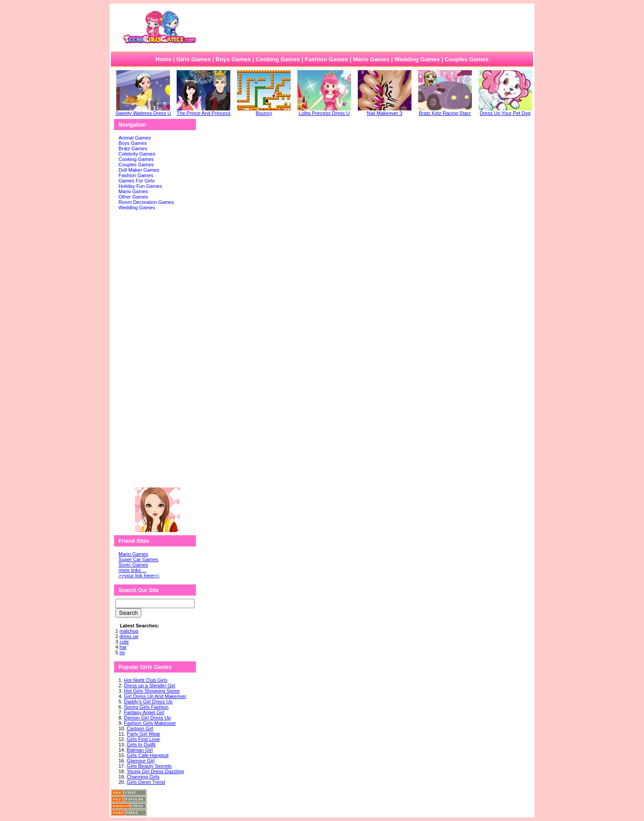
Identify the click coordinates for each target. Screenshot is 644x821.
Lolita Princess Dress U (324, 111)
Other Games (133, 197)
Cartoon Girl (140, 728)
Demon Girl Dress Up (147, 718)
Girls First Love (143, 739)
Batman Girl (140, 750)
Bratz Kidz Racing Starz (445, 111)
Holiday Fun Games (140, 186)
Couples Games (466, 59)
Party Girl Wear (143, 734)
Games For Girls (137, 181)
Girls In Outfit (141, 745)
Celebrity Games (137, 154)
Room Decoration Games (146, 202)
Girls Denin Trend (146, 782)
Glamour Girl (140, 761)
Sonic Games (133, 565)
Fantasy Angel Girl (144, 712)
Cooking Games (278, 59)
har (123, 647)
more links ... (132, 570)
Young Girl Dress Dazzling (155, 771)
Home (164, 59)
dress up (129, 636)
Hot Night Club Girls (146, 680)
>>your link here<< (139, 576)
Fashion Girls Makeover (150, 723)
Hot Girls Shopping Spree (152, 691)
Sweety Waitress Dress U (143, 111)
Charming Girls (143, 777)
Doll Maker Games (139, 170)
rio (122, 652)
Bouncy (264, 111)
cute (124, 642)
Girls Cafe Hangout (148, 755)
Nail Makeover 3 (385, 111)
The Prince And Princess (203, 111)
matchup (129, 631)
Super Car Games (138, 559)
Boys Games (233, 59)
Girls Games (194, 59)
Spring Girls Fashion (146, 707)
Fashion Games (326, 59)
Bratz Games (133, 148)
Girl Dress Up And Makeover (155, 696)
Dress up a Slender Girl (149, 686)
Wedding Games (417, 59)
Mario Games (371, 59)
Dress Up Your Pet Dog (505, 111)
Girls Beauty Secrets (149, 766)
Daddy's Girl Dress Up (148, 702)
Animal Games (135, 138)
